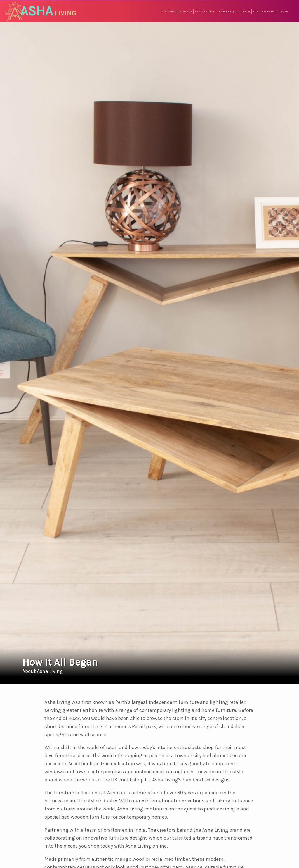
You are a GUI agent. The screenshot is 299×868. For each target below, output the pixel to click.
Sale (256, 12)
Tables (247, 12)
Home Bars (186, 12)
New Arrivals (169, 12)
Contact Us (283, 12)
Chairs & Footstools (229, 12)
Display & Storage (205, 12)
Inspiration (268, 12)
